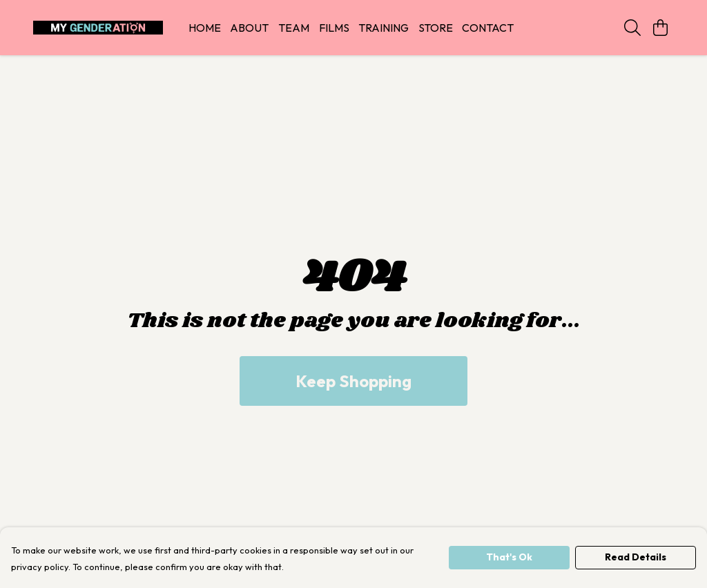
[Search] (632, 28)
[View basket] (660, 28)
